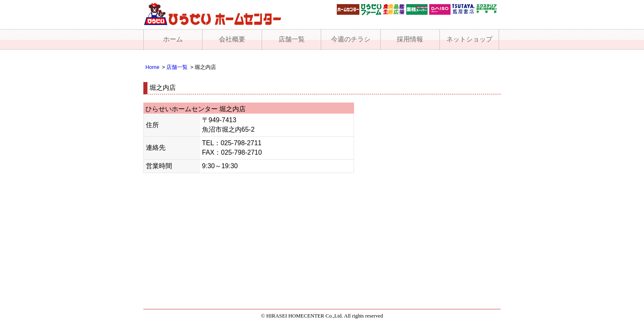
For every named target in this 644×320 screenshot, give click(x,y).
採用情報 (410, 39)
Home (152, 67)
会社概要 (232, 39)
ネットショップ (469, 39)
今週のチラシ (351, 39)
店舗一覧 (292, 39)
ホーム (173, 39)
